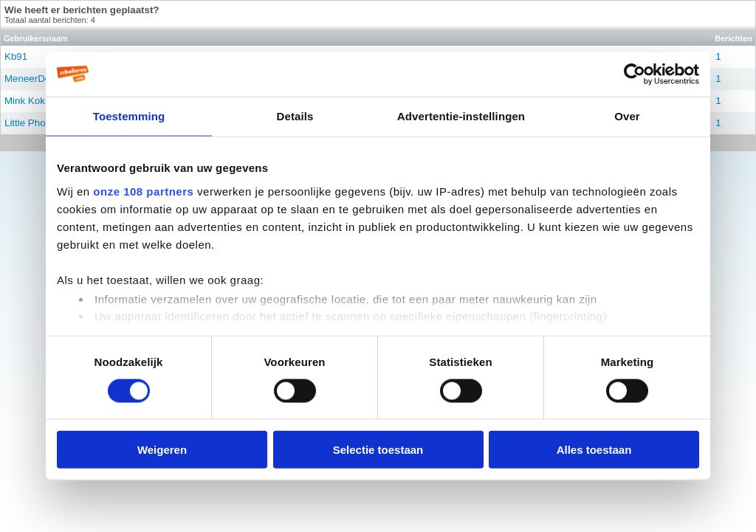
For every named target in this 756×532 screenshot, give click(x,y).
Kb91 (16, 56)
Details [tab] (295, 115)
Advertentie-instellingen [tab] (461, 115)
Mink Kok (25, 101)
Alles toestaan (594, 450)
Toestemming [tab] (129, 115)
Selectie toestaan (378, 450)
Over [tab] (627, 115)
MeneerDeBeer (38, 79)
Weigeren (162, 450)
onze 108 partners (143, 191)
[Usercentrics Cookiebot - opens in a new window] (635, 74)
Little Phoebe (33, 123)
